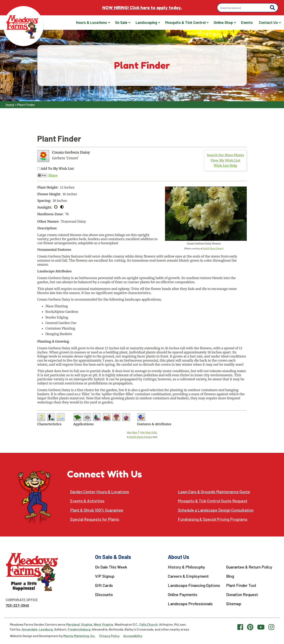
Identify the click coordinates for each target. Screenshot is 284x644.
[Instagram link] (271, 627)
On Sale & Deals (113, 557)
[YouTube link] (261, 627)
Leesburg (46, 629)
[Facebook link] (240, 627)
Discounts (104, 594)
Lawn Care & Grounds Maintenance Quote (214, 492)
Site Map (132, 432)
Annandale (30, 629)
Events (247, 22)
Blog (230, 576)
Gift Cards (104, 585)
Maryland (73, 624)
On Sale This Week (111, 567)
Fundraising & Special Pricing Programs (213, 519)
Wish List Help (225, 165)
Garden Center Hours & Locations (100, 492)
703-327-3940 (17, 605)
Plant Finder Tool (241, 585)
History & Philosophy (186, 567)
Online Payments (183, 594)
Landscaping (146, 22)
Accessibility (133, 636)
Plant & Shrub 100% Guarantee (97, 510)
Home (10, 105)
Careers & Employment (188, 576)
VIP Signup (105, 576)
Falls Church (149, 624)
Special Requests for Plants (95, 519)
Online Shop (223, 22)
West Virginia (103, 624)
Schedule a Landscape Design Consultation (216, 510)
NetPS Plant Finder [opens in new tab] (141, 437)
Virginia (87, 624)
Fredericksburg (79, 629)
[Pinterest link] (250, 627)
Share (53, 175)
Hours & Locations (91, 22)
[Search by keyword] (244, 8)
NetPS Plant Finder (213, 249)
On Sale (121, 22)
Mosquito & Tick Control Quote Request (213, 501)
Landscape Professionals (190, 604)
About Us (178, 557)
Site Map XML (149, 432)
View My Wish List (226, 160)
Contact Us (268, 22)
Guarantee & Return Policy (249, 567)
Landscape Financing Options (194, 585)
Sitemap (234, 604)
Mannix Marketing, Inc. (80, 636)
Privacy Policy (109, 636)
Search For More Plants (225, 155)
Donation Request (242, 594)
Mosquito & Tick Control (185, 22)
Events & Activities (87, 501)
